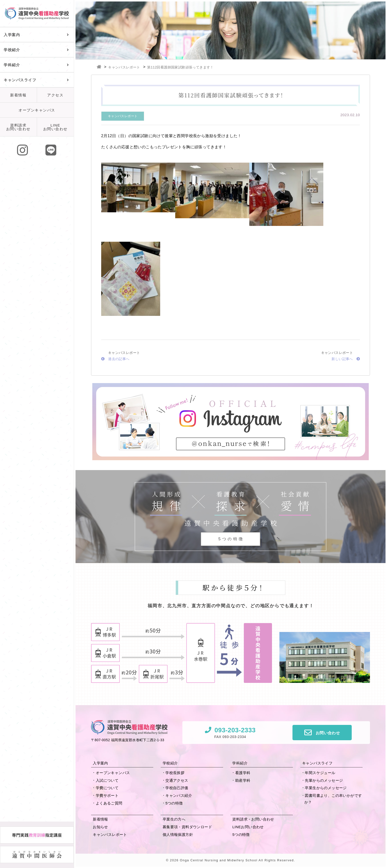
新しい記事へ (346, 359)
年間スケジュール (320, 773)
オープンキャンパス (37, 110)
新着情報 (18, 95)
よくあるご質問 (109, 803)
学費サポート (107, 795)
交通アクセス (177, 780)
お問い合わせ (328, 733)
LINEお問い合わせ (55, 127)
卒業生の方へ (174, 819)
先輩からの (324, 780)
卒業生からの (326, 788)
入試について (107, 780)
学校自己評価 (177, 788)
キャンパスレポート (123, 116)
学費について (107, 788)
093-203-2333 (235, 730)
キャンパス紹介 (179, 795)
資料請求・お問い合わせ (253, 819)
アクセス (55, 95)
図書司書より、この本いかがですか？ (333, 799)
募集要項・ (187, 827)
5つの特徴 (174, 803)
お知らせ (100, 827)
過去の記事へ (115, 359)
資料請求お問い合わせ (18, 127)
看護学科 (243, 773)
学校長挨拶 (175, 773)
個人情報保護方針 (178, 835)
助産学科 (243, 780)
